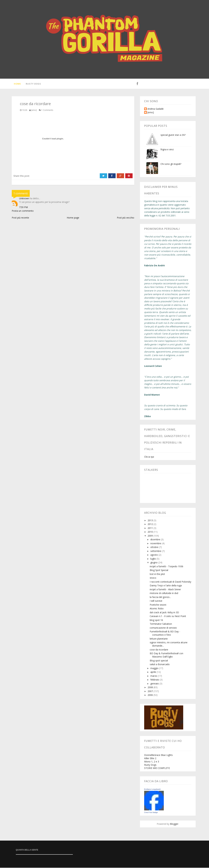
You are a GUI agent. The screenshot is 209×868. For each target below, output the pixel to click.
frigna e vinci (167, 150)
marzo (154, 676)
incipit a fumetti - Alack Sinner (165, 590)
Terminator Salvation (161, 624)
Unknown (24, 199)
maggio (155, 669)
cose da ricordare (159, 650)
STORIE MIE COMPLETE (157, 768)
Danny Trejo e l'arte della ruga (166, 586)
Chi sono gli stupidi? (171, 164)
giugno (154, 563)
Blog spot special (159, 661)
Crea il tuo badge (151, 813)
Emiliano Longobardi (152, 790)
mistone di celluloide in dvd (164, 594)
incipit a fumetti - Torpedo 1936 (166, 567)
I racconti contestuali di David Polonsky (170, 582)
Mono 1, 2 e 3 (152, 762)
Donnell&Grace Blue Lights (158, 755)
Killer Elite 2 (150, 759)
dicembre (156, 540)
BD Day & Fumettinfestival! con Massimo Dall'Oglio (166, 655)
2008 (151, 688)
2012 (151, 525)
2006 (151, 695)
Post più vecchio (126, 218)
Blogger (174, 824)
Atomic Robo (157, 609)
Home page (73, 218)
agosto (154, 555)
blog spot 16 (156, 620)
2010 (151, 532)
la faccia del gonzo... (160, 597)
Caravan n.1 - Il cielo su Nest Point (168, 617)
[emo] (151, 113)
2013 (151, 521)
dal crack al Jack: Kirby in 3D (164, 613)
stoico (153, 578)
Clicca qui (149, 457)
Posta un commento (23, 211)
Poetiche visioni (158, 605)
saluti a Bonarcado (160, 665)
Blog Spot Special (159, 571)
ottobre (155, 548)
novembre (156, 544)
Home (17, 84)
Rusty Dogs (33, 84)
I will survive (156, 601)
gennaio (155, 684)
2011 (151, 528)
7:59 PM (23, 207)
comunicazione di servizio (163, 628)
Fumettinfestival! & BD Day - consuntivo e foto (165, 634)
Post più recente (20, 218)
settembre (156, 551)
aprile (154, 672)
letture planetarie (159, 639)
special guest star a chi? (173, 135)
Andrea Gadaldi (155, 109)
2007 (151, 692)
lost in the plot (157, 574)
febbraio (155, 680)
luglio (153, 559)
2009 (151, 536)
